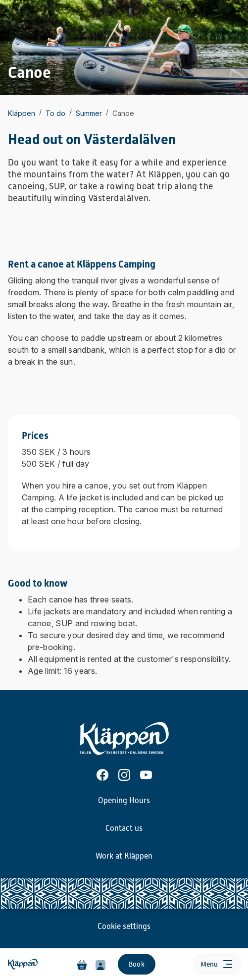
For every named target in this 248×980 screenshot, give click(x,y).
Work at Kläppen (124, 856)
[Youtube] (146, 775)
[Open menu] (217, 964)
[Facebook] (102, 775)
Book (137, 964)
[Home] (24, 964)
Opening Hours (124, 801)
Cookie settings (124, 926)
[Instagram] (124, 775)
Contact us (124, 828)
